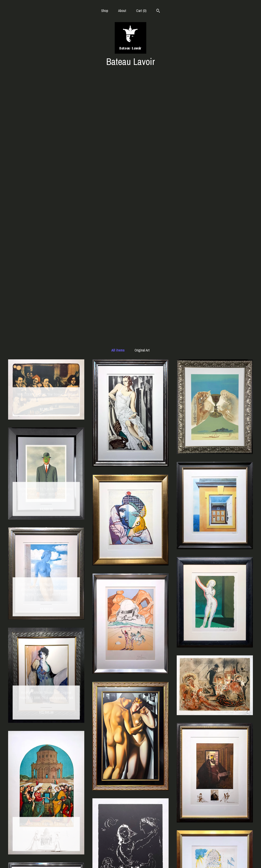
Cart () (141, 11)
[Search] (158, 11)
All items (118, 90)
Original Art (142, 90)
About (122, 11)
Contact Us (46, 859)
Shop (105, 11)
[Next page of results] (154, 801)
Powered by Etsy (215, 859)
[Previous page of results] (108, 801)
